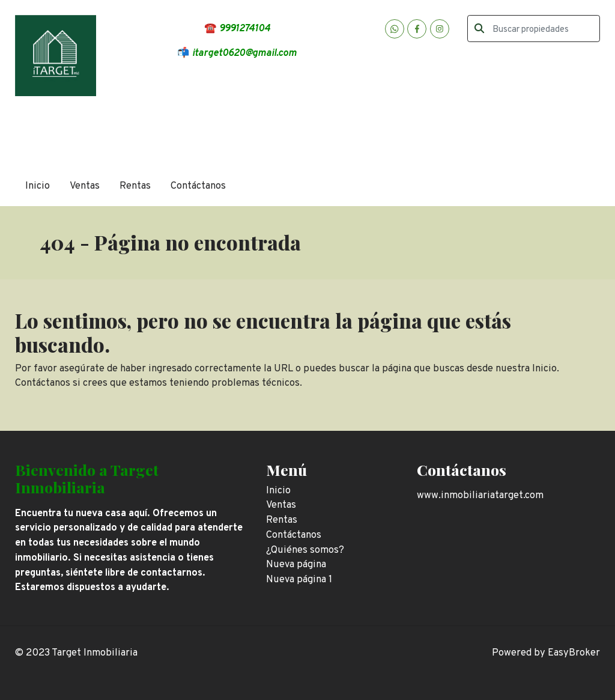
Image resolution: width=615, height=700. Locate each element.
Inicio (38, 186)
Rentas (135, 186)
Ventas (85, 186)
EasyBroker (574, 653)
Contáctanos (198, 186)
